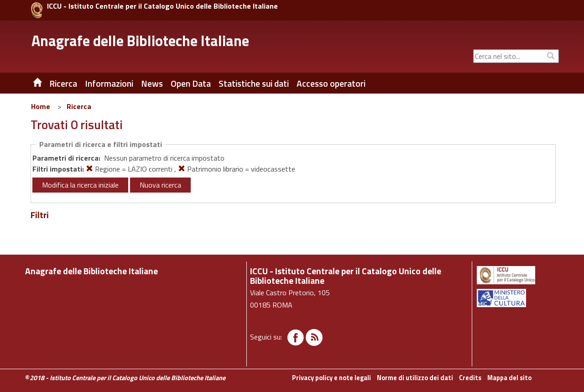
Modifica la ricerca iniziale (80, 185)
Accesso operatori (331, 84)
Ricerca (79, 106)
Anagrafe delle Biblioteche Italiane (140, 41)
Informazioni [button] (109, 84)
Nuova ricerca (160, 185)
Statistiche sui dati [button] (254, 84)
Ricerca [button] (63, 84)
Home (41, 106)
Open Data (191, 84)
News (152, 84)
